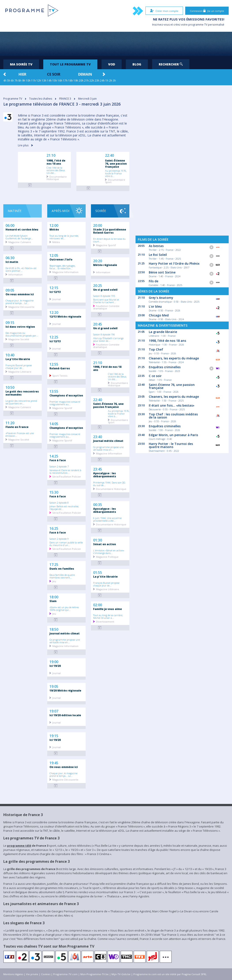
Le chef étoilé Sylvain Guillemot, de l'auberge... (19, 237)
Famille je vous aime (108, 609)
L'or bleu (155, 306)
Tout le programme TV (70, 64)
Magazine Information (65, 272)
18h (71, 81)
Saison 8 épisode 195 (104, 296)
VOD (112, 64)
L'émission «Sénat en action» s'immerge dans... (109, 552)
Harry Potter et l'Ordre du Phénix (174, 263)
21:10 (51, 155)
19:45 (54, 762)
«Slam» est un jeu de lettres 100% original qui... (64, 608)
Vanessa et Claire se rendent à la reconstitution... (65, 471)
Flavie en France (17, 427)
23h (97, 81)
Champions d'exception (66, 395)
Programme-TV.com (65, 974)
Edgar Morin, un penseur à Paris (173, 435)
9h (24, 81)
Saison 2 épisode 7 (59, 466)
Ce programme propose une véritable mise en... (65, 641)
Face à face (58, 460)
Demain (85, 74)
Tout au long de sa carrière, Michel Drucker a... (108, 616)
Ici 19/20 (55, 740)
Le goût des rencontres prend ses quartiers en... (21, 402)
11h (33, 81)
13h (44, 81)
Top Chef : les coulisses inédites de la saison (173, 416)
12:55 (54, 364)
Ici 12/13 (55, 341)
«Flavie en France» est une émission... (20, 434)
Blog (137, 64)
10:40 (10, 355)
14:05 (54, 423)
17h (65, 81)
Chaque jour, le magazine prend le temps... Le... (20, 302)
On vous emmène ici (20, 294)
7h (16, 81)
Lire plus (25, 145)
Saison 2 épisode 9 (59, 539)
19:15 (54, 735)
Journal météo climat (65, 633)
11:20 (10, 422)
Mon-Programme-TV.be (94, 974)
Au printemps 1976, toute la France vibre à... (116, 173)
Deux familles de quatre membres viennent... (62, 576)
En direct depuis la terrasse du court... (109, 240)
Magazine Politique (107, 557)
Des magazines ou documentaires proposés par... (22, 334)
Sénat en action (105, 544)
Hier (22, 74)
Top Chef (156, 349)
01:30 (98, 540)
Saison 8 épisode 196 (104, 334)
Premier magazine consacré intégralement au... (65, 403)
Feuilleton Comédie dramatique (106, 307)
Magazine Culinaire (20, 242)
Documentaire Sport (115, 181)
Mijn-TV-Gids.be (121, 974)
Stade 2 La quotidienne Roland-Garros (110, 231)
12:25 (54, 337)
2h (111, 81)
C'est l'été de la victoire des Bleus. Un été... (56, 170)
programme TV (198, 25)
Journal (57, 348)
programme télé (19, 846)
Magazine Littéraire (20, 371)
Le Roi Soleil (158, 255)
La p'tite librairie (18, 359)
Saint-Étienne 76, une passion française (116, 164)
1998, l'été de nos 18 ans (56, 162)
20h (81, 81)
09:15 (10, 322)
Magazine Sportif (62, 408)
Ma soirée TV (21, 64)
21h (86, 81)
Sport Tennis (60, 375)
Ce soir (54, 74)
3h (114, 81)
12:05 (54, 255)
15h (55, 81)
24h (102, 81)
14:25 (54, 456)
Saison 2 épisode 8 (59, 502)
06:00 (10, 225)
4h (5, 81)
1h (107, 81)
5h (9, 81)
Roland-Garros (60, 368)
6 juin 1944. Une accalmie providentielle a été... (107, 519)
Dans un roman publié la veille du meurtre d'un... (66, 544)
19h (76, 81)
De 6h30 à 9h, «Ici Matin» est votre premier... (21, 269)
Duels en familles (62, 569)
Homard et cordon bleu (22, 229)
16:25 (54, 528)
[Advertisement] (116, 44)
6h (12, 81)
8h (20, 81)
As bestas (156, 246)
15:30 (54, 492)
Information (15, 274)
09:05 (10, 290)
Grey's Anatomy (161, 298)
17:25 (54, 564)
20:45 (98, 324)
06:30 (10, 257)
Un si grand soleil (105, 290)
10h (28, 81)
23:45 (98, 469)
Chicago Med (159, 315)
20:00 (98, 225)
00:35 (98, 504)
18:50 (54, 629)
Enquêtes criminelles (165, 367)
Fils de (154, 281)
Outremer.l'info (61, 259)
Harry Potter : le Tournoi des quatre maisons (171, 445)
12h (39, 81)
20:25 (98, 285)
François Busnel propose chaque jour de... (19, 366)
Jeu (54, 581)
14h (49, 81)
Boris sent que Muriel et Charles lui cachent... (106, 301)
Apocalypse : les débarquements (105, 475)
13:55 (54, 391)
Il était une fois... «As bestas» (172, 405)
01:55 (98, 572)
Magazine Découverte (21, 307)
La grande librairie (163, 332)
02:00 (98, 604)
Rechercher (171, 64)
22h (92, 81)
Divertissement (105, 621)
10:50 (10, 387)
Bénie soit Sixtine (162, 272)
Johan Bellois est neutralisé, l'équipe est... (64, 508)
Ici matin (12, 262)
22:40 (109, 155)
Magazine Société (19, 339)
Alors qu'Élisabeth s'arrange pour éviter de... (108, 339)
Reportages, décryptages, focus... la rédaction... (62, 267)
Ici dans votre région (20, 327)
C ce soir (155, 376)
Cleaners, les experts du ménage (174, 358)
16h (60, 81)
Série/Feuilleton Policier (67, 476)
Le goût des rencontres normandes (22, 393)
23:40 (98, 436)
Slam (53, 601)
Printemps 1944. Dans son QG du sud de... (109, 484)
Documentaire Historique (57, 178)
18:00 (54, 597)
